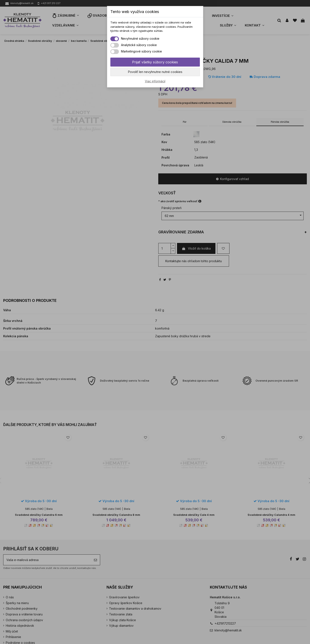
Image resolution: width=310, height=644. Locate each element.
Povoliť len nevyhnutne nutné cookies (155, 72)
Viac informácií (155, 81)
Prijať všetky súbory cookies (155, 62)
